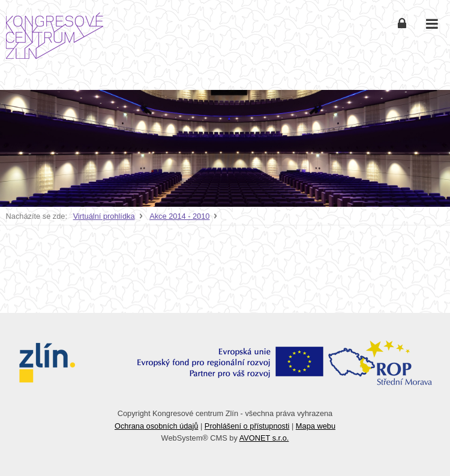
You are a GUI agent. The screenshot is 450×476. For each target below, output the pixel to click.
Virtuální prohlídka (104, 216)
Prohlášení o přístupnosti (247, 426)
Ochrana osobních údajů (156, 426)
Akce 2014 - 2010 (179, 216)
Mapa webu (316, 426)
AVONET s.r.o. (264, 438)
